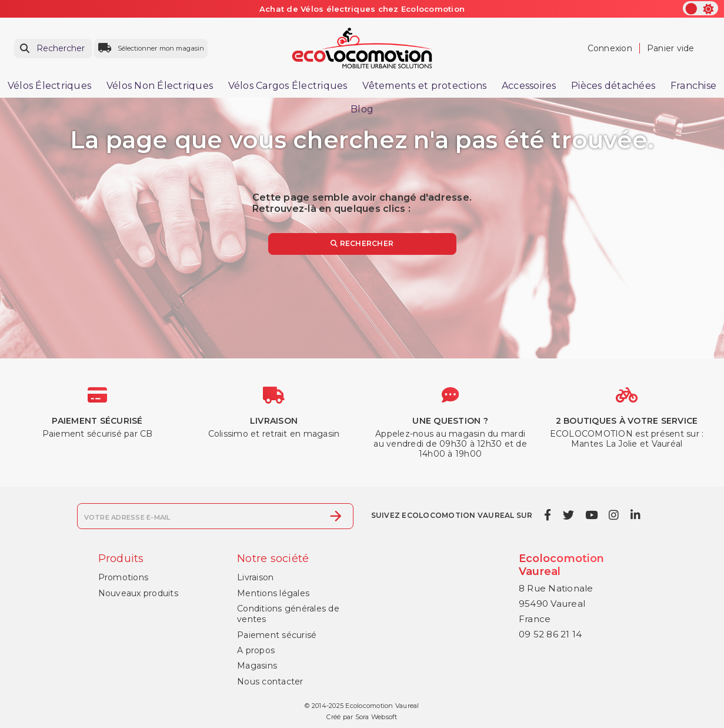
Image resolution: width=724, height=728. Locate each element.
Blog (362, 109)
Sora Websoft (376, 717)
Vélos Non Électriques (160, 86)
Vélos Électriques (49, 86)
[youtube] (591, 515)
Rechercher (362, 243)
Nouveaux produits (138, 593)
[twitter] (568, 515)
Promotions (124, 577)
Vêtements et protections (424, 86)
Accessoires (529, 86)
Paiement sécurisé (277, 635)
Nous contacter (270, 682)
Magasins (257, 666)
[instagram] (614, 515)
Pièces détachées (613, 86)
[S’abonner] (336, 516)
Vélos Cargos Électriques (288, 86)
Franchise (693, 86)
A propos (256, 650)
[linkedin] (635, 515)
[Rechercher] (53, 49)
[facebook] (548, 515)
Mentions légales (273, 593)
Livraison (255, 577)
